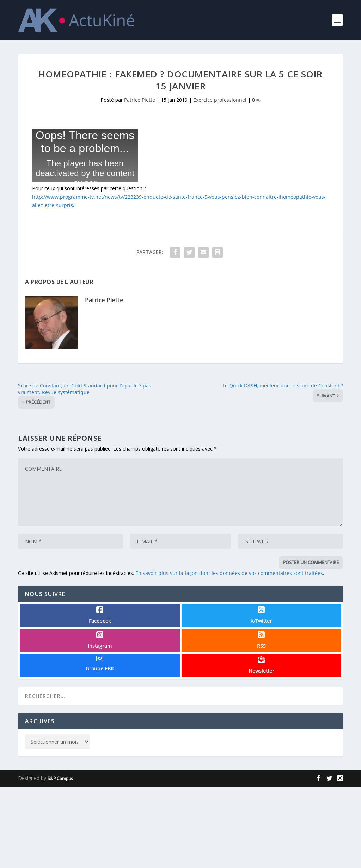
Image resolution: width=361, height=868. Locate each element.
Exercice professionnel (220, 100)
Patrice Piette (140, 100)
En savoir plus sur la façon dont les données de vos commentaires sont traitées (229, 573)
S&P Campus (60, 778)
